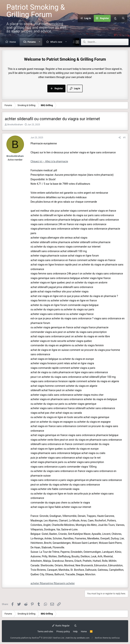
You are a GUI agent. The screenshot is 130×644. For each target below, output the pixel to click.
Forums (32, 42)
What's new (56, 42)
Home (13, 42)
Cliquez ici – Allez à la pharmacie (49, 161)
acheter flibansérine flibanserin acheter (53, 583)
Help (75, 632)
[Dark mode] (115, 18)
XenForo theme (102, 638)
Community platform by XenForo (37, 638)
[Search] (123, 18)
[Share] (120, 138)
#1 (125, 138)
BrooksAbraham (15, 125)
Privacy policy (63, 632)
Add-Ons (70, 638)
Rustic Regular (61, 626)
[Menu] (76, 18)
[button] (40, 42)
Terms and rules (45, 632)
